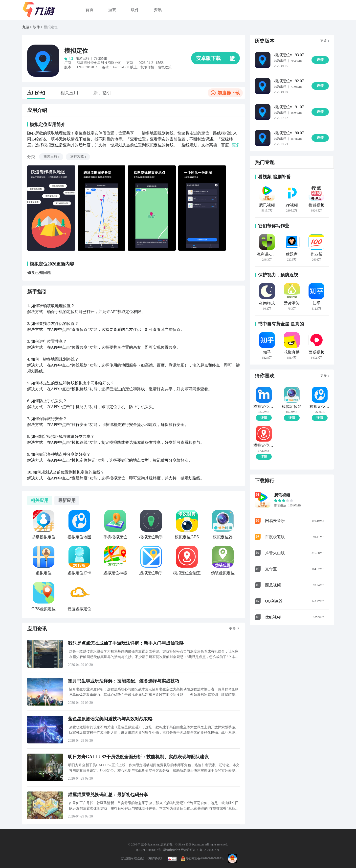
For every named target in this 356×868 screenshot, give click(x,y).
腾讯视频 (282, 495)
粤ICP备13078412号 (148, 850)
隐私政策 (165, 67)
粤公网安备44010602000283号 (202, 858)
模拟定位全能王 (264, 446)
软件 (135, 10)
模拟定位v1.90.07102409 (291, 133)
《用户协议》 (155, 858)
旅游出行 (52, 157)
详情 (264, 418)
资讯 (158, 10)
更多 (232, 629)
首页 (89, 10)
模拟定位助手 (264, 407)
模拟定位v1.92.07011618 (291, 81)
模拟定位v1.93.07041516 (291, 55)
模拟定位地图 (320, 407)
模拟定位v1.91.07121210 (291, 107)
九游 (26, 27)
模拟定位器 (292, 407)
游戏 (112, 10)
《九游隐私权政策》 (133, 858)
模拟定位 (51, 27)
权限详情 (147, 67)
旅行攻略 (79, 157)
